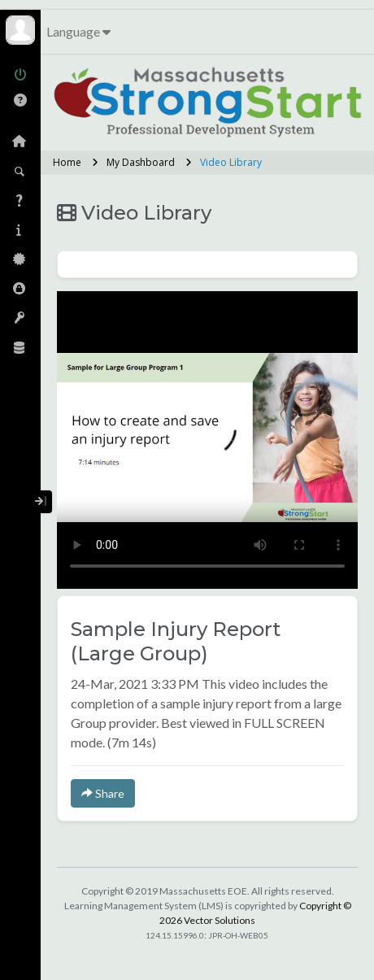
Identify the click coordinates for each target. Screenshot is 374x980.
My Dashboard (141, 162)
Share (103, 793)
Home (67, 162)
